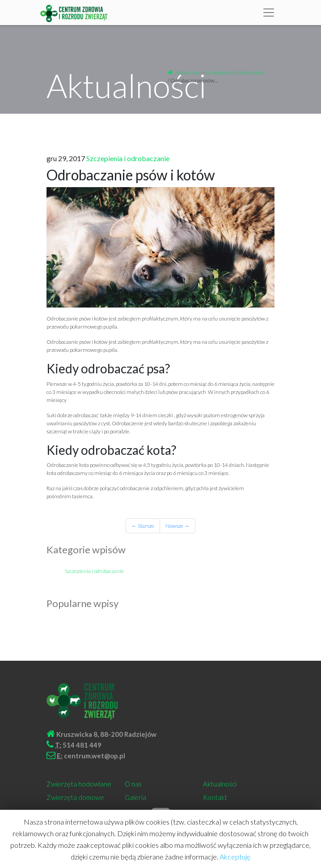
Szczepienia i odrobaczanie (235, 72)
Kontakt (215, 797)
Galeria (135, 797)
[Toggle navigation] (269, 13)
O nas (133, 784)
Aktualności (220, 784)
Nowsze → (177, 526)
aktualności (189, 72)
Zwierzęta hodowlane (79, 784)
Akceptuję (235, 857)
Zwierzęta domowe (75, 797)
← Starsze (143, 526)
